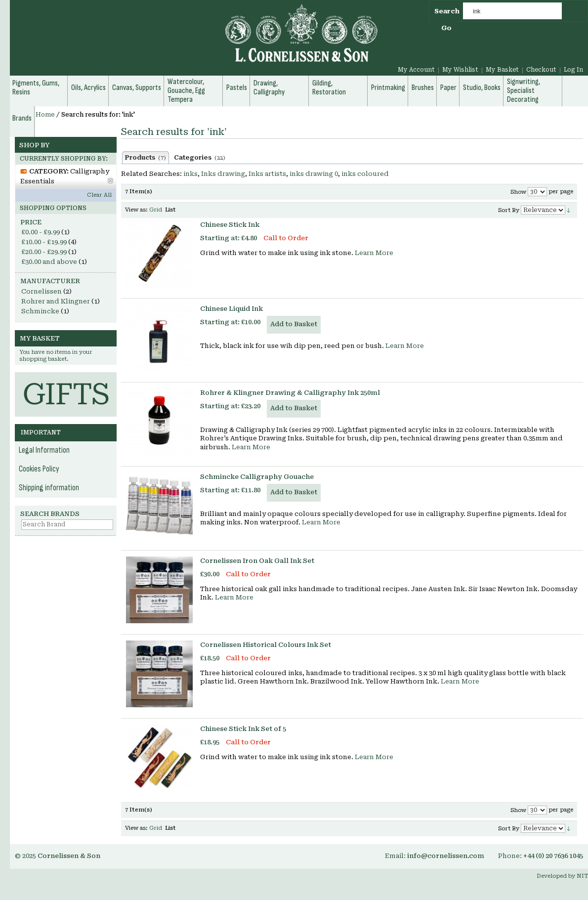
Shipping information (49, 488)
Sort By (509, 210)
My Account (416, 70)
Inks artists (267, 174)
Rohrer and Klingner (56, 301)
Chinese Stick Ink (230, 225)
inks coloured (365, 174)
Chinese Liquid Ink (231, 309)
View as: (136, 210)
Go (446, 28)
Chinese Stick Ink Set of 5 (243, 729)
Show (518, 192)
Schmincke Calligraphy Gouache (257, 477)
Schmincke (40, 311)
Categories (200, 158)
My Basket (502, 70)
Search (447, 11)
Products (146, 158)
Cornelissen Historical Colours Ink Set (266, 645)
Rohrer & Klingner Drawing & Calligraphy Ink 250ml (290, 393)
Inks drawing (223, 174)
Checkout (541, 70)
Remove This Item (110, 181)
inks (190, 174)
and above (49, 262)
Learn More (374, 253)
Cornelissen (42, 291)
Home (45, 115)
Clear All (99, 195)
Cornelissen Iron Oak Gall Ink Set (257, 561)
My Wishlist (460, 70)
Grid (156, 210)
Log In (573, 70)
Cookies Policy (39, 469)
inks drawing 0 (314, 174)
